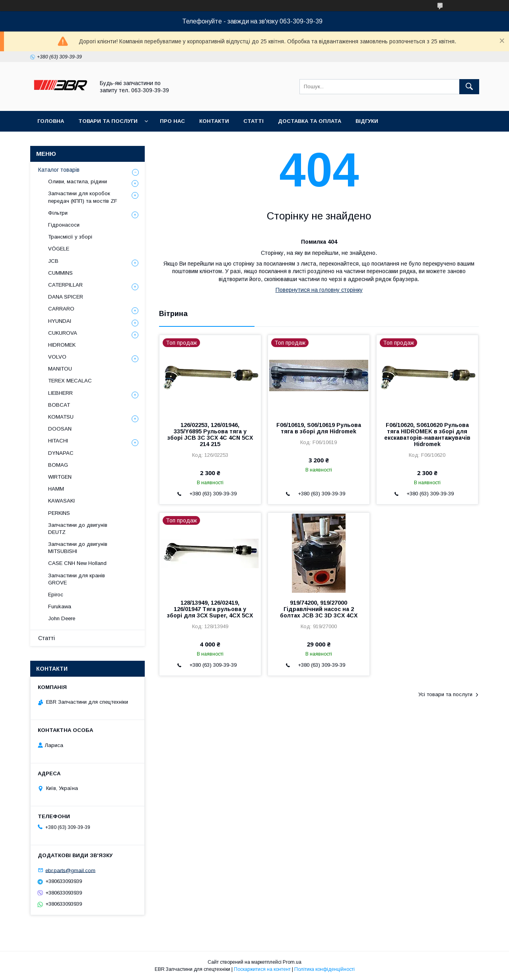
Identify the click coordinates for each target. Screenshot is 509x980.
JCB (53, 261)
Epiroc (56, 595)
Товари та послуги (108, 121)
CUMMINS (60, 273)
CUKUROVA (63, 333)
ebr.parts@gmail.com (70, 870)
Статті (254, 121)
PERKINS (59, 513)
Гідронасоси (64, 225)
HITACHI (58, 441)
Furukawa (60, 606)
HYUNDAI (60, 321)
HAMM (56, 489)
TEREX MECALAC (70, 381)
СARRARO (61, 309)
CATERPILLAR (65, 285)
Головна (51, 121)
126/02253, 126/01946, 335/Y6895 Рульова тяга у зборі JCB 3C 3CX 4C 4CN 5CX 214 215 (210, 435)
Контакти (214, 121)
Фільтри (58, 213)
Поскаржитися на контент (262, 969)
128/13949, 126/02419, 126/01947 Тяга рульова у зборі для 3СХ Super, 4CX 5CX (210, 609)
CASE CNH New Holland (77, 563)
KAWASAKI (61, 501)
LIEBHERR (60, 393)
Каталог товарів (59, 170)
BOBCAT (59, 405)
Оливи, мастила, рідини (78, 181)
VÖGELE (59, 249)
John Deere (62, 618)
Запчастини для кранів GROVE (77, 579)
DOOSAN (60, 429)
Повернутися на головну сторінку (319, 290)
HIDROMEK (62, 345)
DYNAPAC (61, 453)
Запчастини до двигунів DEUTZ (78, 529)
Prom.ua (292, 962)
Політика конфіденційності (324, 969)
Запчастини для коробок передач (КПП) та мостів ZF (83, 197)
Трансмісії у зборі (70, 237)
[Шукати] (469, 87)
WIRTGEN (60, 477)
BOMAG (58, 465)
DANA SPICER (66, 297)
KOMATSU (61, 417)
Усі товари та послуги (445, 694)
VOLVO (57, 357)
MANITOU (60, 369)
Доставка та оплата (310, 121)
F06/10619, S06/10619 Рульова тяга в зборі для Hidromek (319, 428)
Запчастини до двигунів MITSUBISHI (78, 548)
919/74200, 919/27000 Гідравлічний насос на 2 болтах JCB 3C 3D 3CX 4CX (319, 609)
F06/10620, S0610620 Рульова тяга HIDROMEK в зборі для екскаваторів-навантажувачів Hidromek (427, 435)
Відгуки (367, 121)
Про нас (172, 121)
